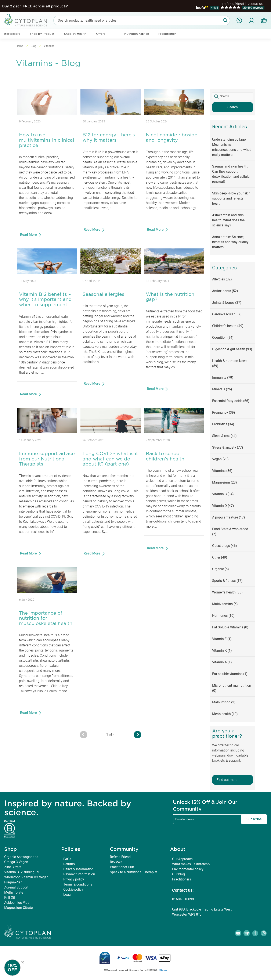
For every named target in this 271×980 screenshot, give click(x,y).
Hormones (223, 616)
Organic (221, 569)
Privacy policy (74, 879)
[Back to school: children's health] (174, 432)
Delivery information (78, 869)
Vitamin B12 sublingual (22, 872)
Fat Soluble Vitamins (230, 627)
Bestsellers (12, 34)
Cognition (223, 338)
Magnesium (225, 482)
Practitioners (182, 879)
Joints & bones (227, 303)
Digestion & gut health (232, 349)
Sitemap (163, 970)
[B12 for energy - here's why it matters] (111, 113)
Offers (101, 34)
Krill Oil (10, 898)
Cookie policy (73, 889)
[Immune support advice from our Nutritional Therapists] (47, 432)
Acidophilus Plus (17, 903)
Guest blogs (225, 546)
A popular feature (229, 517)
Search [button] (233, 107)
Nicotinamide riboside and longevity (172, 137)
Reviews (116, 862)
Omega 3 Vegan (16, 862)
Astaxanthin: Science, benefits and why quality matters (230, 242)
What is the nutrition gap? (170, 297)
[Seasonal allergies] (111, 273)
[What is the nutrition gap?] (174, 273)
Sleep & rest (224, 436)
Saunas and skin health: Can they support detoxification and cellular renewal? (231, 174)
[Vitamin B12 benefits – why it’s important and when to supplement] (47, 273)
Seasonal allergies (103, 294)
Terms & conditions (78, 884)
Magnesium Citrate (18, 908)
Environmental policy (188, 869)
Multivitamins (225, 604)
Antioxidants (225, 291)
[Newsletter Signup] (17, 968)
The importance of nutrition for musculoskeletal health (46, 618)
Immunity (223, 378)
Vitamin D (223, 506)
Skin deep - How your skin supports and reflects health (231, 198)
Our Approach (182, 859)
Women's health (227, 592)
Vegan (220, 459)
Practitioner (167, 34)
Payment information (79, 874)
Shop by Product (42, 34)
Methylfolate (14, 892)
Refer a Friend (120, 857)
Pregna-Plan (13, 882)
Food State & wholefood (230, 532)
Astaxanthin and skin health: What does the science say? (228, 220)
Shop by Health (75, 34)
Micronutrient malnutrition (232, 688)
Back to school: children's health (165, 456)
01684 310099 (183, 899)
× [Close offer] (23, 962)
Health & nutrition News (230, 363)
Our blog (178, 874)
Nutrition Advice (137, 34)
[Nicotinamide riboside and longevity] (174, 113)
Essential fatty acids (231, 401)
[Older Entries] (138, 735)
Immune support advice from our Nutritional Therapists (47, 459)
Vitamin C (223, 494)
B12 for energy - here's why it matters (109, 137)
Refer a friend (233, 4)
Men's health (225, 714)
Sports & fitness (227, 581)
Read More (29, 235)
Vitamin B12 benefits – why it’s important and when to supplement (45, 299)
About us (255, 4)
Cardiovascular (227, 314)
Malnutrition (224, 702)
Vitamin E (222, 639)
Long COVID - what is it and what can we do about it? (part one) (110, 459)
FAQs (67, 859)
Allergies (222, 279)
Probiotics (223, 424)
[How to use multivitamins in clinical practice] (47, 113)
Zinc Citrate (13, 867)
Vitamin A (222, 662)
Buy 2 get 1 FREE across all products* (35, 6)
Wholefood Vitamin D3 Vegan (26, 877)
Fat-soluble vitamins (230, 674)
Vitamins (222, 471)
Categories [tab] (224, 268)
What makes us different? (191, 864)
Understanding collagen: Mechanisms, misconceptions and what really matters (231, 147)
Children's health (228, 326)
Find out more (227, 780)
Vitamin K (222, 651)
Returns (69, 864)
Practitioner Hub (122, 867)
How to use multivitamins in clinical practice (47, 140)
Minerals (222, 389)
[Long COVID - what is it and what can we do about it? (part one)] (111, 432)
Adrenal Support (16, 887)
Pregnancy (224, 412)
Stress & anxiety (228, 447)
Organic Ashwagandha (21, 857)
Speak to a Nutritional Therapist (134, 872)
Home (20, 46)
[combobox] (142, 20)
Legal (67, 895)
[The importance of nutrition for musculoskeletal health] (47, 592)
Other (220, 557)
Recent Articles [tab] (230, 127)
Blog (34, 46)
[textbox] (233, 96)
